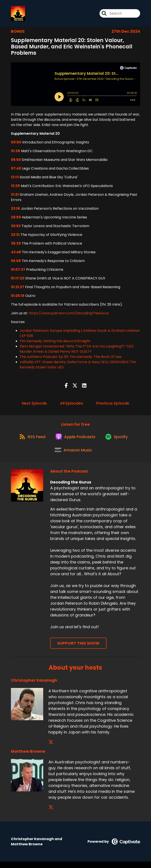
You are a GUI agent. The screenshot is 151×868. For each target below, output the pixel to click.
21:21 (15, 196)
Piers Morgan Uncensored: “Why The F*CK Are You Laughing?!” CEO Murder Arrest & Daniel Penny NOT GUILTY (77, 350)
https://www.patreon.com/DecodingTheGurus (69, 315)
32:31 (15, 236)
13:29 (15, 187)
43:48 (16, 254)
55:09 (16, 262)
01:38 (15, 152)
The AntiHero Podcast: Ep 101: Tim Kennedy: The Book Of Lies (71, 358)
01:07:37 (18, 271)
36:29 (16, 245)
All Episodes (72, 405)
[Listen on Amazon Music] (73, 456)
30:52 (16, 227)
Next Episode (34, 405)
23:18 (15, 210)
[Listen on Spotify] (118, 440)
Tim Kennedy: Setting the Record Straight (55, 343)
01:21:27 (18, 288)
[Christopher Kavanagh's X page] (51, 748)
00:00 (16, 144)
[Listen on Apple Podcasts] (75, 440)
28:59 (16, 219)
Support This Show (78, 649)
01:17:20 (18, 280)
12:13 (15, 179)
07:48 (16, 170)
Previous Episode (113, 405)
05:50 (16, 161)
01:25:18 (18, 297)
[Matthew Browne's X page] (51, 814)
